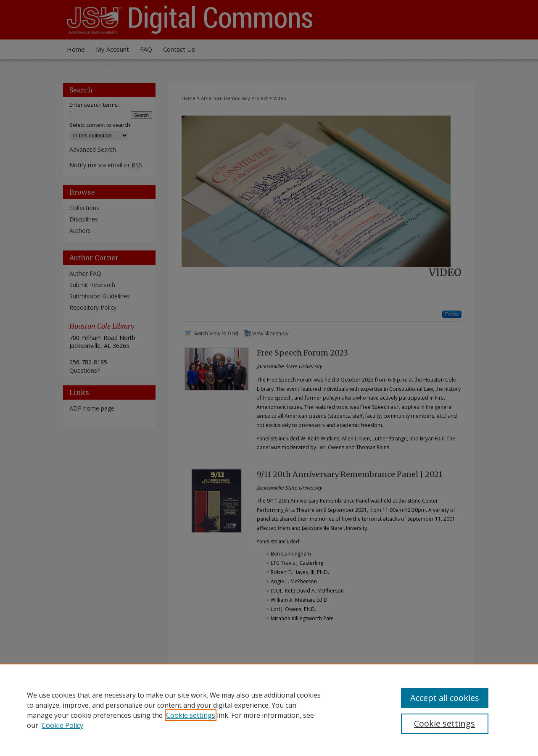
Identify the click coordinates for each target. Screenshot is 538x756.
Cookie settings (191, 715)
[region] (269, 710)
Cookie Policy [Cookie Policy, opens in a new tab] (62, 725)
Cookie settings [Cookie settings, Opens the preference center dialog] (444, 723)
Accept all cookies (445, 698)
